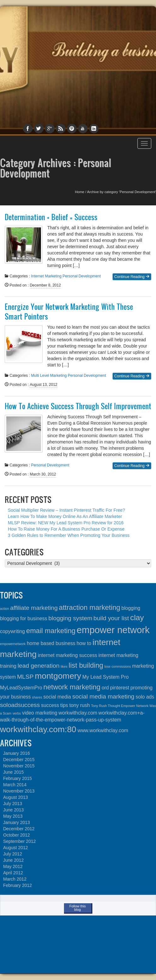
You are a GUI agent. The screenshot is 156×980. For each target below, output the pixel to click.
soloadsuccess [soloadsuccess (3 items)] (20, 705)
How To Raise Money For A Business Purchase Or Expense (66, 529)
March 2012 (15, 879)
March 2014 (15, 785)
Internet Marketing (46, 276)
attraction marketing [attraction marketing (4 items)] (90, 607)
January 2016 (17, 753)
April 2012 (13, 873)
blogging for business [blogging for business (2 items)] (24, 618)
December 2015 (19, 760)
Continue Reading (132, 277)
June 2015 (13, 772)
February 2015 (17, 778)
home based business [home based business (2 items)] (51, 643)
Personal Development (81, 276)
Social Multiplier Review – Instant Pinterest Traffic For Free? (66, 510)
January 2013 (17, 822)
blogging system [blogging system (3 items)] (70, 618)
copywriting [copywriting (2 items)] (12, 631)
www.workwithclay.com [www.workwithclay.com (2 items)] (103, 730)
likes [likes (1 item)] (64, 666)
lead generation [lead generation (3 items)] (39, 666)
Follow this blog (78, 908)
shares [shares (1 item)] (37, 697)
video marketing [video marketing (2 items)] (40, 713)
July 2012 (13, 854)
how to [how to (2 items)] (84, 643)
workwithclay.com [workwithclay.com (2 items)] (78, 713)
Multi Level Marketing (49, 376)
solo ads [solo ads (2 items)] (145, 697)
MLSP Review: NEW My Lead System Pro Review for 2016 (66, 523)
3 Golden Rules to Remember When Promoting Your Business (69, 535)
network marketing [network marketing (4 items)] (72, 687)
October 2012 (17, 835)
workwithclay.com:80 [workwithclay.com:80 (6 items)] (38, 729)
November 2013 (19, 791)
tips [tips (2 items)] (64, 705)
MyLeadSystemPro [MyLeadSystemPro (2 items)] (21, 688)
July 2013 (13, 804)
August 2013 (16, 797)
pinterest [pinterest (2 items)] (120, 688)
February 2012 (17, 885)
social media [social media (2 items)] (57, 697)
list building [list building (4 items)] (86, 665)
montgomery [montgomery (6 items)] (58, 676)
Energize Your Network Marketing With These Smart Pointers (69, 312)
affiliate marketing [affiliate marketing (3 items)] (34, 608)
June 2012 (13, 860)
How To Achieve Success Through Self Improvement (78, 406)
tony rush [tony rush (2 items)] (80, 705)
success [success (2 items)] (50, 705)
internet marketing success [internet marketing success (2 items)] (67, 655)
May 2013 (13, 816)
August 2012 (16, 848)
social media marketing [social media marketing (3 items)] (103, 696)
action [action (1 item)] (4, 609)
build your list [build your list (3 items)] (111, 618)
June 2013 (13, 810)
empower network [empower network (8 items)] (113, 630)
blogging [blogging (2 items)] (131, 608)
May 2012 (13, 866)
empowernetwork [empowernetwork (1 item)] (13, 644)
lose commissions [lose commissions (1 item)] (118, 666)
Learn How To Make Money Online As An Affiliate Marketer (65, 516)
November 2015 (19, 766)
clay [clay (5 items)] (137, 618)
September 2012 (20, 841)
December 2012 (19, 829)
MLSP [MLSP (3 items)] (25, 677)
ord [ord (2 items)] (105, 688)
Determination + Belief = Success (51, 217)
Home (80, 192)
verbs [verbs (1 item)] (17, 713)
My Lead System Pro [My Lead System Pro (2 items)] (105, 677)
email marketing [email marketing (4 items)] (51, 631)
